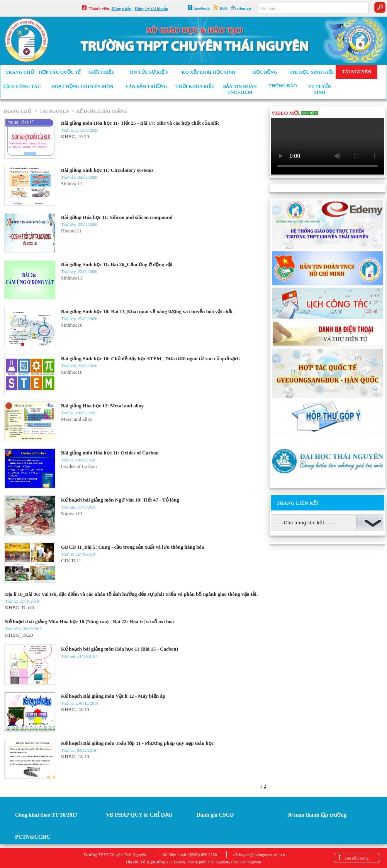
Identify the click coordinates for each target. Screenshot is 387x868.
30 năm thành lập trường (317, 815)
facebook (202, 8)
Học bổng (265, 72)
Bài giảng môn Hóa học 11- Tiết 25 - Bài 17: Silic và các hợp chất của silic (140, 123)
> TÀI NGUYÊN (51, 111)
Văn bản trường (146, 86)
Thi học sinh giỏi (311, 72)
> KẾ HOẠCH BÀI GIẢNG (98, 111)
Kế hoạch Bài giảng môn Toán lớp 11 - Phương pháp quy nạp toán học (137, 743)
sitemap (244, 8)
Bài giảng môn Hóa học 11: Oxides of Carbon (110, 453)
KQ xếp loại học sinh (208, 72)
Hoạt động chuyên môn (82, 86)
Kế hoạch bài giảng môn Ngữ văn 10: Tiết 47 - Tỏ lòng (120, 500)
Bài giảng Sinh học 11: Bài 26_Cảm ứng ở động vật (117, 264)
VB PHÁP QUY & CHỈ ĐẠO (139, 815)
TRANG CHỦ (17, 111)
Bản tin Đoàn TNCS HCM (240, 89)
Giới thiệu (102, 72)
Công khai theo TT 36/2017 (46, 815)
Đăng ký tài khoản (152, 8)
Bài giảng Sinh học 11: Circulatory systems (107, 170)
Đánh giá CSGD (215, 815)
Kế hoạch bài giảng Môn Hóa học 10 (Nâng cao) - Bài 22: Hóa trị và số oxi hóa (89, 621)
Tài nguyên (356, 72)
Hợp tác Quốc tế (60, 72)
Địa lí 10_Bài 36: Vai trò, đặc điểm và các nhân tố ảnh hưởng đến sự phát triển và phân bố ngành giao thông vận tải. (131, 594)
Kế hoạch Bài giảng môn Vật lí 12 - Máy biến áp (113, 696)
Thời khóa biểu (195, 86)
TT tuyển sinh (320, 89)
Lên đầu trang (356, 858)
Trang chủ (20, 72)
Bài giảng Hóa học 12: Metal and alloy (102, 406)
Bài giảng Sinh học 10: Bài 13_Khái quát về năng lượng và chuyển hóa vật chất (147, 311)
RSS (223, 8)
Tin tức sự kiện (148, 72)
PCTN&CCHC (33, 837)
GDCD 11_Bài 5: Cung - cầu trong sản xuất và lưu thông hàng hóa (132, 547)
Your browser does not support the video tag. (328, 146)
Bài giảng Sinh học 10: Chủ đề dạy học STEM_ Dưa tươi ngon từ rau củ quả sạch (150, 359)
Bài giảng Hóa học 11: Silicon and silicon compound (117, 217)
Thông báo (283, 86)
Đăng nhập (122, 8)
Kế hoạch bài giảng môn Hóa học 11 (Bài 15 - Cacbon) (120, 649)
